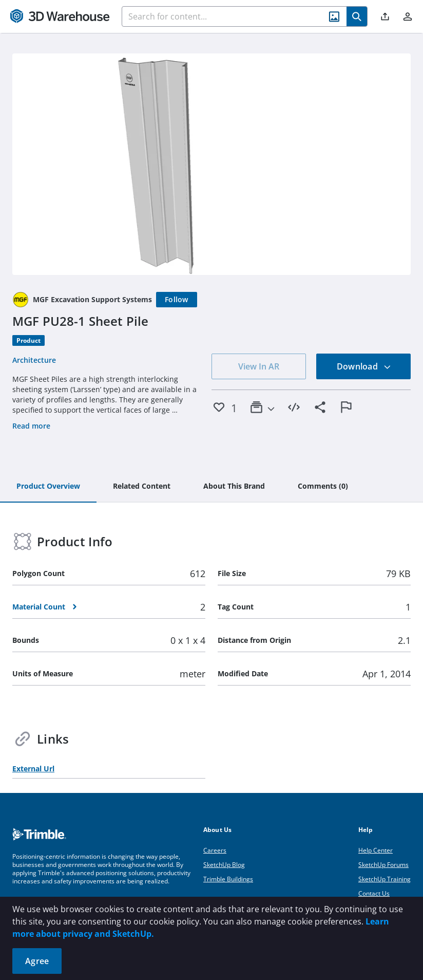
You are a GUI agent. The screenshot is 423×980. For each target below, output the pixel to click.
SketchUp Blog (224, 865)
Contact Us (374, 893)
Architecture (34, 360)
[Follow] (177, 300)
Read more (31, 426)
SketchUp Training (384, 879)
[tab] (48, 487)
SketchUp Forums (383, 865)
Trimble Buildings (228, 879)
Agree (37, 961)
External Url (33, 769)
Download (364, 366)
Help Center (376, 850)
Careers (215, 850)
